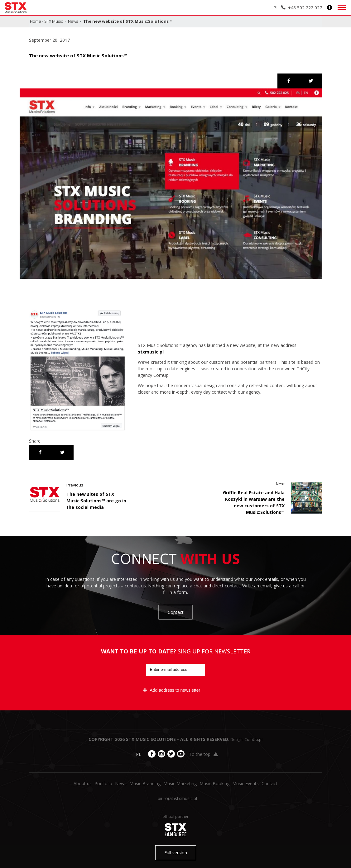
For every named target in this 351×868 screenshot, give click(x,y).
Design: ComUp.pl (246, 740)
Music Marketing (180, 783)
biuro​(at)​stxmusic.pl (177, 798)
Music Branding (145, 783)
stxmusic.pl (151, 352)
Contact (176, 612)
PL (276, 8)
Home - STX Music (46, 21)
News (73, 21)
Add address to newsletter (172, 690)
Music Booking (214, 783)
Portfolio (103, 783)
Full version (176, 853)
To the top (203, 754)
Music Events (245, 783)
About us (83, 783)
